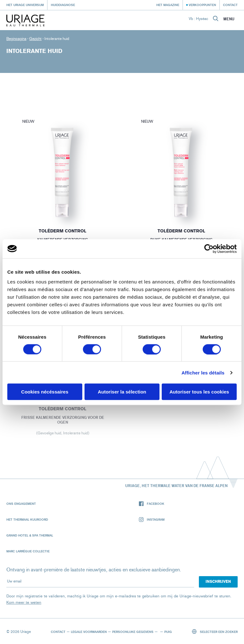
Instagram (152, 520)
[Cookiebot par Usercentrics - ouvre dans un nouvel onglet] (209, 249)
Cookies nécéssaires (45, 392)
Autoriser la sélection (122, 392)
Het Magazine (168, 5)
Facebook (152, 504)
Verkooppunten (202, 5)
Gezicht (35, 39)
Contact (230, 5)
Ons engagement (21, 504)
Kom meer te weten (24, 602)
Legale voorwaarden (89, 632)
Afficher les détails (203, 372)
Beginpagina (16, 39)
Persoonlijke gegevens (133, 632)
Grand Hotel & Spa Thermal (30, 535)
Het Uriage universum (25, 5)
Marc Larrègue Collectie (28, 551)
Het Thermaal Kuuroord (27, 519)
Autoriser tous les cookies (199, 392)
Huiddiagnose (63, 5)
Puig (168, 632)
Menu (229, 19)
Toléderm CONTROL (63, 231)
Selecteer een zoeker (215, 631)
